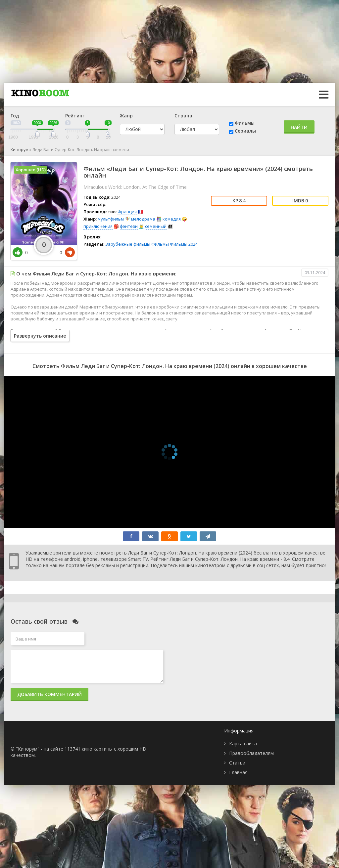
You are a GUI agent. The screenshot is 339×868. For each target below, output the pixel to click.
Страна (183, 116)
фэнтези (129, 226)
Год (15, 116)
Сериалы (245, 131)
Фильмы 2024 (184, 244)
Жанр (126, 116)
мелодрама (143, 219)
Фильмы (245, 123)
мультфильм (111, 219)
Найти (299, 127)
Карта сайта (243, 744)
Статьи (237, 763)
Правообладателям (251, 753)
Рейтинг (75, 116)
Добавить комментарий (49, 694)
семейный (156, 226)
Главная (238, 772)
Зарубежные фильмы (128, 244)
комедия (172, 219)
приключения (98, 226)
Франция (127, 212)
